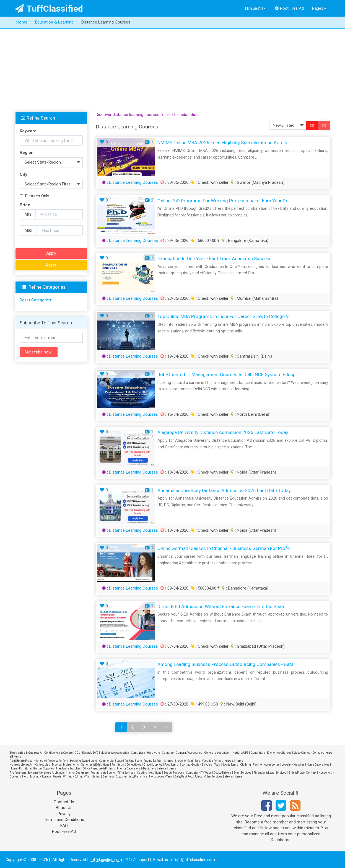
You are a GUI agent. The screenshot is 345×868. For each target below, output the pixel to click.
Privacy (64, 814)
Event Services (242, 773)
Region (27, 153)
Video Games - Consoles (309, 753)
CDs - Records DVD (87, 753)
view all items (234, 761)
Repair (57, 777)
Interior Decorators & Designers (137, 768)
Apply (51, 253)
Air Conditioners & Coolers (56, 753)
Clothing (246, 765)
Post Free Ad (289, 8)
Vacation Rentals (213, 761)
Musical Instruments (65, 765)
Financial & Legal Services (270, 773)
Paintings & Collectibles (126, 765)
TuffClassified (49, 9)
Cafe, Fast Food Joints (188, 777)
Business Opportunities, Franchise (125, 777)
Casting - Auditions (149, 773)
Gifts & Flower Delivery (302, 773)
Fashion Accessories (266, 765)
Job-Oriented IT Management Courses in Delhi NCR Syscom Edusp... (228, 374)
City (24, 174)
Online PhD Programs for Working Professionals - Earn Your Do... (225, 201)
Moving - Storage (41, 777)
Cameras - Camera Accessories (182, 753)
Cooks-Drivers (223, 773)
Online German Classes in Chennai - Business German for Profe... (225, 548)
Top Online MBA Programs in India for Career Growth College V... (225, 316)
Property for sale (35, 761)
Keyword (28, 131)
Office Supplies (153, 765)
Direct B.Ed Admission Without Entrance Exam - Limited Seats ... (224, 606)
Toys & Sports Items (226, 765)
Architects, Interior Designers (70, 773)
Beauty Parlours (174, 773)
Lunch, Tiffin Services (122, 773)
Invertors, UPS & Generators (248, 753)
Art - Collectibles (40, 765)
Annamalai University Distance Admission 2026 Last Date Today (224, 490)
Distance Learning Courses (133, 182)
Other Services (213, 777)
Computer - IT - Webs (199, 773)
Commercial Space (111, 761)
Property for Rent (58, 761)
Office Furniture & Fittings (99, 768)
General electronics (216, 753)
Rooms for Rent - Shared (159, 761)
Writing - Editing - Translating (82, 777)
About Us (64, 808)
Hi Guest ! (255, 8)
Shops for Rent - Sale (188, 761)
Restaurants (99, 773)
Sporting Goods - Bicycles (196, 765)
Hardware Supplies (68, 768)
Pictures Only (34, 196)
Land (94, 761)
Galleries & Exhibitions (95, 765)
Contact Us (64, 802)
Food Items (171, 765)
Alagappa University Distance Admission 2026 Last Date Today (223, 432)
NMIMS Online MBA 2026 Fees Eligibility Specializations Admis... (224, 143)
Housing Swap (79, 761)
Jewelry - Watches (293, 765)
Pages (319, 8)
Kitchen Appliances (279, 753)
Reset (51, 265)
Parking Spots (133, 761)
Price (25, 205)
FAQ (64, 826)
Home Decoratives (318, 765)
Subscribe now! (39, 352)
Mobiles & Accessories (115, 753)
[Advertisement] (173, 70)
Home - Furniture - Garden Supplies (32, 768)
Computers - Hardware (145, 753)
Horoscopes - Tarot (161, 777)
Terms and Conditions (64, 820)
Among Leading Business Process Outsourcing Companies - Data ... (228, 664)
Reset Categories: (36, 300)
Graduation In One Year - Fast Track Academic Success (215, 259)
